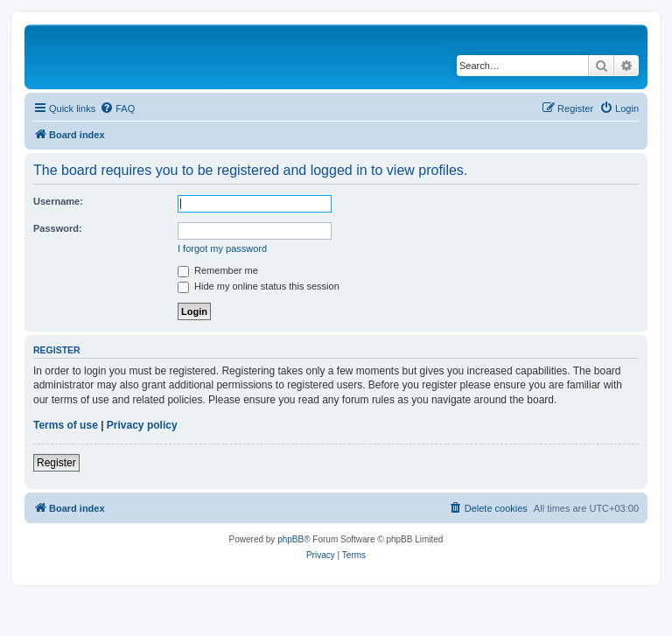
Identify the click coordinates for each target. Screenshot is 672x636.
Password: (58, 228)
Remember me (218, 270)
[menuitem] (117, 108)
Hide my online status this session (259, 286)
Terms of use (66, 425)
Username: (58, 201)
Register (56, 463)
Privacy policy (142, 425)
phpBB (290, 539)
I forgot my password (222, 248)
